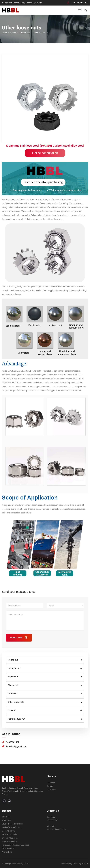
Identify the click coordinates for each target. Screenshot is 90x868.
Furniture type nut (45, 719)
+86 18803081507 (80, 3)
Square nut (45, 677)
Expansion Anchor (9, 841)
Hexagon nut (45, 668)
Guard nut (45, 694)
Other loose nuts (41, 33)
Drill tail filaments (10, 838)
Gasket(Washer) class (12, 827)
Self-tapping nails (9, 834)
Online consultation (45, 153)
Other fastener (8, 848)
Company (51, 783)
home (4, 33)
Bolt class (6, 817)
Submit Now (19, 638)
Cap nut (45, 710)
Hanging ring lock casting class (15, 845)
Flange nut (45, 685)
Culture (50, 786)
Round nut (45, 660)
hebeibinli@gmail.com (56, 829)
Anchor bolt (7, 852)
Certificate (51, 790)
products (14, 33)
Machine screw (8, 831)
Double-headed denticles (13, 824)
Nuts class (25, 33)
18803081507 (53, 820)
